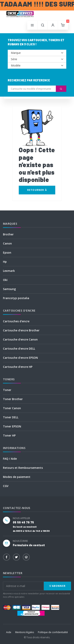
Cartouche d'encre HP (18, 367)
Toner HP (9, 435)
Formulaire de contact (29, 545)
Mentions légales (25, 632)
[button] (43, 25)
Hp (5, 262)
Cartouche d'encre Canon (20, 339)
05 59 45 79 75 (23, 522)
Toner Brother (13, 399)
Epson (7, 253)
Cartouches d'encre (16, 321)
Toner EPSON (12, 426)
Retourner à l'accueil (37, 191)
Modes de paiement (17, 477)
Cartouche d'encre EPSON (20, 358)
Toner (7, 390)
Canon (7, 243)
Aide (9, 632)
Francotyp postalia (16, 298)
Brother (8, 234)
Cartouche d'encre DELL (19, 349)
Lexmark (9, 271)
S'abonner (57, 586)
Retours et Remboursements (23, 468)
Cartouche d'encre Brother (21, 330)
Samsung (9, 289)
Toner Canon (12, 408)
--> (37, 53)
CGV (6, 486)
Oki (5, 280)
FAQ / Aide (10, 459)
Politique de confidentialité (53, 632)
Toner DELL (11, 417)
